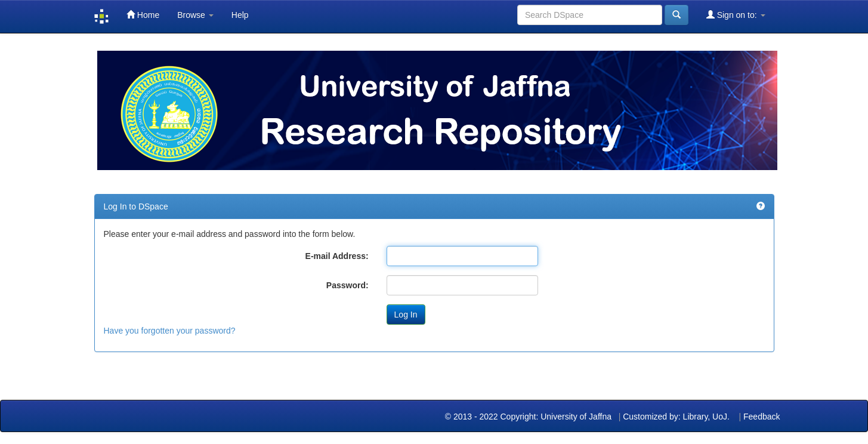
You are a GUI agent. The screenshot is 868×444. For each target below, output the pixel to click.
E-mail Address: (337, 256)
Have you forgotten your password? (170, 331)
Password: (347, 285)
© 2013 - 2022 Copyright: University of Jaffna (529, 417)
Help (240, 15)
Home (143, 15)
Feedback (762, 417)
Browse (195, 15)
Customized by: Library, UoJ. (676, 417)
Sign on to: (736, 15)
